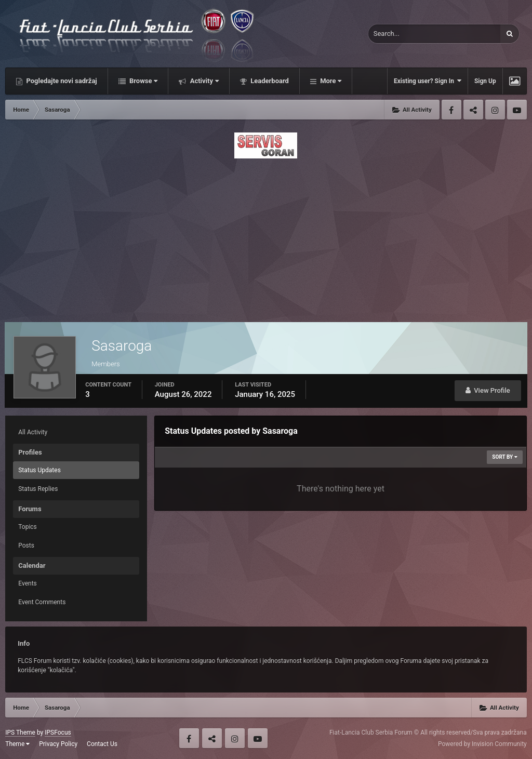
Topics (28, 527)
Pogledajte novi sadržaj (61, 81)
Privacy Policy (58, 744)
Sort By (504, 457)
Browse (143, 81)
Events (28, 583)
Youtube (517, 110)
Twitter (473, 110)
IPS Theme (20, 733)
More (330, 81)
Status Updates (39, 470)
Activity (203, 81)
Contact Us (102, 744)
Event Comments (42, 602)
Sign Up (485, 81)
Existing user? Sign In (428, 81)
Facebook (451, 110)
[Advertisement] (266, 237)
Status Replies (38, 489)
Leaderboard (269, 81)
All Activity (33, 432)
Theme (17, 744)
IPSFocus (58, 733)
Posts (26, 545)
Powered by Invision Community (482, 744)
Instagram (495, 110)
